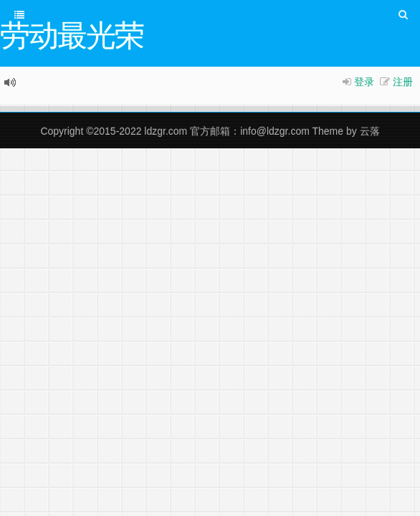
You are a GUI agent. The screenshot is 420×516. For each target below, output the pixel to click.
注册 (403, 82)
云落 (370, 131)
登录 (364, 82)
